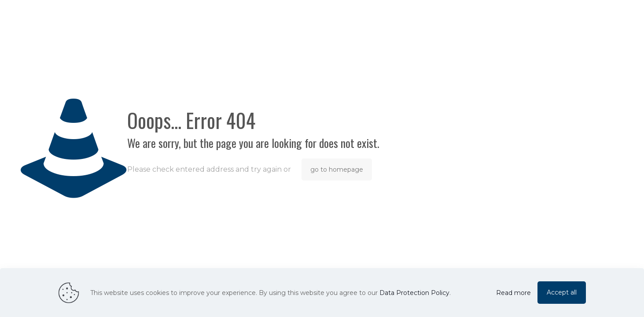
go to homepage (337, 170)
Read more (513, 293)
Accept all (562, 292)
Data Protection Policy (414, 293)
